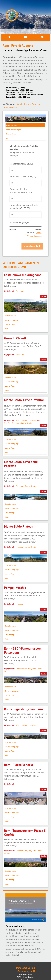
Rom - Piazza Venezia (18, 765)
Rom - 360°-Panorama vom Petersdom (23, 650)
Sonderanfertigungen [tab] (14, 130)
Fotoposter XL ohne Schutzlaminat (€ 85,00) (21, 191)
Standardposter (24, 104)
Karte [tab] (8, 138)
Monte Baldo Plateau (19, 526)
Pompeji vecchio (15, 588)
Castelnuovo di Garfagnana (23, 275)
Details (44, 296)
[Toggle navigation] (44, 31)
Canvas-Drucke (10, 107)
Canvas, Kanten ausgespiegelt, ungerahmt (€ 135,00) (24, 207)
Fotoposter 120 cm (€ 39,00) (23, 176)
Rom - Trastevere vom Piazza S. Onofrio (25, 833)
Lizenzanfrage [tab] (11, 134)
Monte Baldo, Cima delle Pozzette (21, 464)
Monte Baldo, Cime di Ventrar (24, 400)
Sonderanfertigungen (19, 222)
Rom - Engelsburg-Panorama (24, 709)
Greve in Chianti (15, 338)
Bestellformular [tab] (12, 125)
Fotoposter (37, 104)
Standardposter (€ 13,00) (21, 164)
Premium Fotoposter (12, 423)
